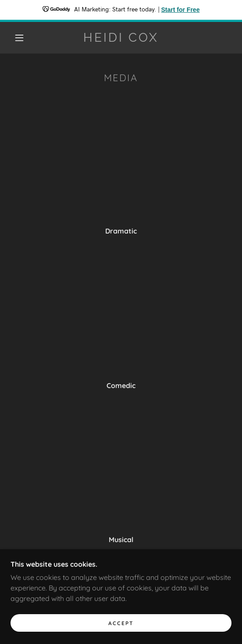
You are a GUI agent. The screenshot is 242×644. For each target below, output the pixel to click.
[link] (121, 38)
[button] (21, 38)
